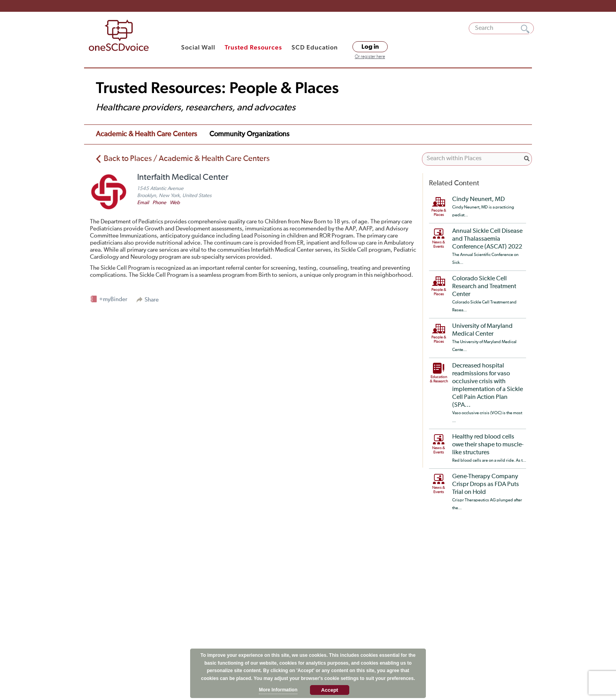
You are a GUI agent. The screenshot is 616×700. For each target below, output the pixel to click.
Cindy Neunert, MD (478, 199)
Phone (159, 203)
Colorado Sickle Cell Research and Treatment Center (484, 287)
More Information (278, 690)
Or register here (370, 57)
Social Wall (198, 47)
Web (175, 203)
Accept (329, 690)
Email (143, 203)
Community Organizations (249, 134)
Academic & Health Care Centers (146, 134)
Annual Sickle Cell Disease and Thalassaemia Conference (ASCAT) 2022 (487, 239)
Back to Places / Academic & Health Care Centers (187, 159)
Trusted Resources (253, 47)
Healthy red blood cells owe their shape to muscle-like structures (488, 445)
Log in (370, 47)
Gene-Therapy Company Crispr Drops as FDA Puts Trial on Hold (486, 484)
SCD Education (315, 47)
